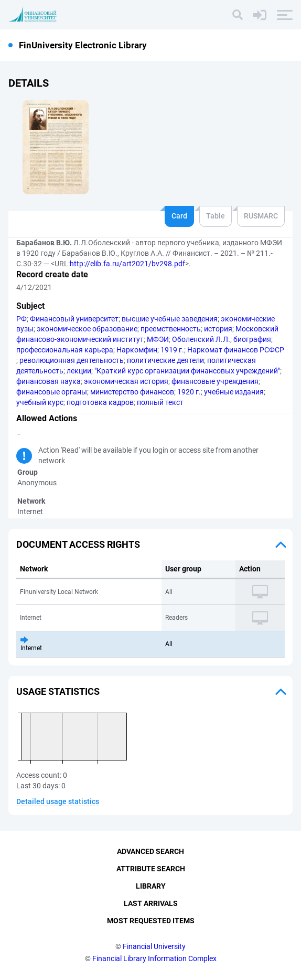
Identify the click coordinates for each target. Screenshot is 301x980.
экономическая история (126, 381)
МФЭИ (158, 339)
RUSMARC (261, 216)
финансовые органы (52, 392)
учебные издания (234, 392)
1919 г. (172, 350)
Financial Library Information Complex (154, 958)
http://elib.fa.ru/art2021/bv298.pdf (127, 264)
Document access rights (78, 544)
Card (179, 216)
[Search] (238, 15)
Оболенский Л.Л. (201, 339)
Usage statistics (58, 691)
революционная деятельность (72, 360)
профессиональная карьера (65, 350)
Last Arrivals (151, 903)
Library (151, 886)
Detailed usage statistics (58, 801)
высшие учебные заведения (170, 319)
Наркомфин (137, 350)
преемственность (171, 329)
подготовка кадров (100, 402)
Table (216, 216)
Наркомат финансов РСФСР (236, 350)
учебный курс (40, 402)
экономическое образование (87, 329)
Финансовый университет (74, 319)
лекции (79, 371)
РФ (21, 319)
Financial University (154, 946)
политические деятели (165, 360)
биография (252, 339)
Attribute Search (151, 869)
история (218, 329)
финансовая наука (49, 381)
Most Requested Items (151, 921)
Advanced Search (150, 851)
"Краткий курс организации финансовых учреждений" (187, 371)
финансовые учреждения (215, 381)
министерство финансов (132, 392)
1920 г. (189, 392)
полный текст (160, 402)
